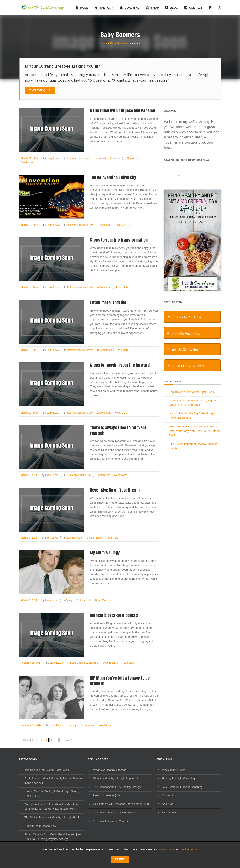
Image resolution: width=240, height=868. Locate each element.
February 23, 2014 (31, 725)
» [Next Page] (61, 740)
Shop (152, 8)
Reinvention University (107, 158)
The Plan (104, 8)
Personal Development (80, 158)
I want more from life (108, 303)
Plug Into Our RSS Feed (185, 366)
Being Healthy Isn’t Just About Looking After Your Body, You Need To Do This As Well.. (195, 431)
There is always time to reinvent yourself (118, 430)
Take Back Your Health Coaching (182, 787)
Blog (172, 8)
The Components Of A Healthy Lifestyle (118, 787)
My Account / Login (174, 770)
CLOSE (120, 859)
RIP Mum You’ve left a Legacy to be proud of (120, 681)
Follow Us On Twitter (182, 350)
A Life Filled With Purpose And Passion (122, 111)
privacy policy (166, 849)
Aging (69, 600)
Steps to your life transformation (119, 240)
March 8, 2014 (29, 475)
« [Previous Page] (37, 740)
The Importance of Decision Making (115, 813)
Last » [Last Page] (69, 740)
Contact (193, 8)
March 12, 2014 (30, 350)
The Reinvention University (113, 177)
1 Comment (104, 225)
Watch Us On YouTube (184, 317)
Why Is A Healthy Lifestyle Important (115, 778)
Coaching (130, 8)
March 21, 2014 (30, 158)
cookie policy (189, 849)
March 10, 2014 (30, 413)
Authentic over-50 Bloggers (114, 615)
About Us (168, 804)
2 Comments (94, 538)
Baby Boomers (119, 43)
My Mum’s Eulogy (105, 553)
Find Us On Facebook (183, 334)
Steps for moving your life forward (120, 365)
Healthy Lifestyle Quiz (107, 795)
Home (82, 8)
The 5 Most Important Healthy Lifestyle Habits (53, 817)
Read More (29, 162)
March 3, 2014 (29, 600)
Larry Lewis (53, 158)
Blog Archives (170, 813)
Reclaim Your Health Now (40, 826)
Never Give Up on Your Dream (115, 490)
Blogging (93, 663)
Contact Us (169, 795)
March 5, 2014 (29, 538)
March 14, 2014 (30, 288)
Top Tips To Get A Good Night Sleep (192, 392)
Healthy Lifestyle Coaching (178, 778)
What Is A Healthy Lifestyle (110, 770)
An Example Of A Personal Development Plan (121, 804)
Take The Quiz (40, 90)
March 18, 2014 (30, 225)
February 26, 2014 (31, 663)
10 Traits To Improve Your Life (112, 821)
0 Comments (132, 158)
